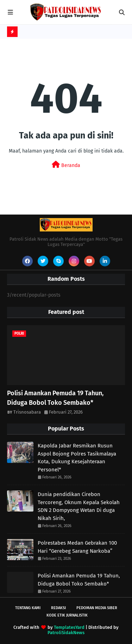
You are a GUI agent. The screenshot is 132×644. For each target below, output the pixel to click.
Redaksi (58, 608)
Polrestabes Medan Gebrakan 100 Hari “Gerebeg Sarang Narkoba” (77, 547)
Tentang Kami (28, 608)
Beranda (66, 165)
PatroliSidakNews (66, 633)
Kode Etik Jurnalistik (67, 615)
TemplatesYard (69, 627)
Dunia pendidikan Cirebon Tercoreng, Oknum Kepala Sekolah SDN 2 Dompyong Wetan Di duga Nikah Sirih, (79, 506)
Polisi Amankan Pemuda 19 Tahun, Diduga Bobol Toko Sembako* (55, 398)
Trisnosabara (27, 412)
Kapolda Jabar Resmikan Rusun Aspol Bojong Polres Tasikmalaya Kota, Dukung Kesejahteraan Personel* (77, 458)
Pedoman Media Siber (97, 608)
